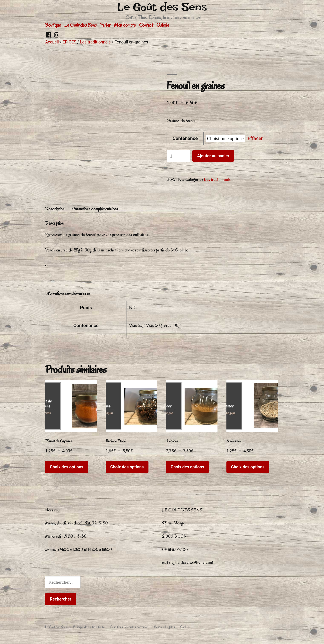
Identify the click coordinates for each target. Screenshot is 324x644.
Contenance (185, 138)
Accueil (52, 42)
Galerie (163, 25)
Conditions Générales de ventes (129, 627)
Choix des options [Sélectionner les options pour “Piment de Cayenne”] (67, 467)
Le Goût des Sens (162, 7)
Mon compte (125, 25)
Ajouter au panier (213, 156)
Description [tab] (55, 209)
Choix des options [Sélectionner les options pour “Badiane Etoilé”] (127, 467)
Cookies (185, 627)
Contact (146, 25)
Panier (105, 25)
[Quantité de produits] (178, 156)
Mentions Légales (164, 627)
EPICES (69, 42)
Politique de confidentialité (89, 627)
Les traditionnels (95, 42)
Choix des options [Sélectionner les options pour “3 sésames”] (248, 467)
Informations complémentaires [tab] (94, 209)
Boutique (53, 25)
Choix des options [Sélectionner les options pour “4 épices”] (187, 467)
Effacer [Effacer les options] (255, 138)
